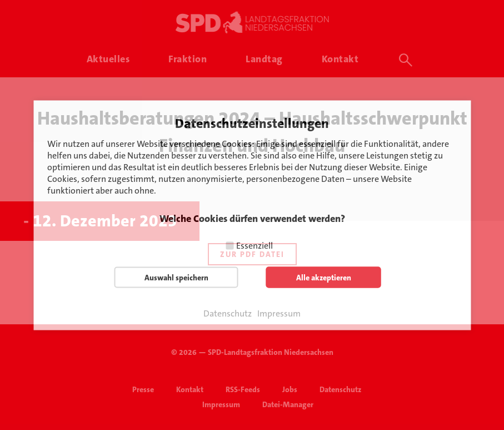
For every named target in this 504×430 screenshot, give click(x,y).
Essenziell (255, 245)
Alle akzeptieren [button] (324, 277)
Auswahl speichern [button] (176, 277)
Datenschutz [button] (228, 313)
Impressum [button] (279, 313)
